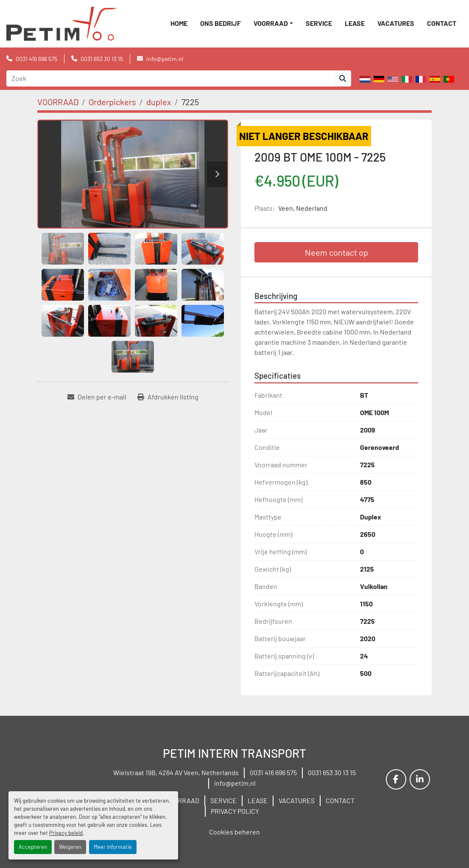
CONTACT (442, 23)
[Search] (170, 78)
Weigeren (70, 847)
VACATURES (396, 23)
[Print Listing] (168, 397)
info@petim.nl (165, 59)
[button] (273, 23)
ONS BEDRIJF (221, 23)
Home (179, 23)
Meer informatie (113, 847)
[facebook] (396, 779)
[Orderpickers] (112, 102)
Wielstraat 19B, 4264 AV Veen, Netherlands (176, 772)
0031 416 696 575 (36, 59)
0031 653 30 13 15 (102, 59)
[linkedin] (420, 779)
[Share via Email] (97, 397)
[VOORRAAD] (58, 102)
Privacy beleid (66, 833)
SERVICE (319, 23)
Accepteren (33, 847)
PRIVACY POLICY (235, 811)
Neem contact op (336, 252)
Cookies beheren (234, 832)
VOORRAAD (271, 23)
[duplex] (159, 102)
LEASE (355, 23)
